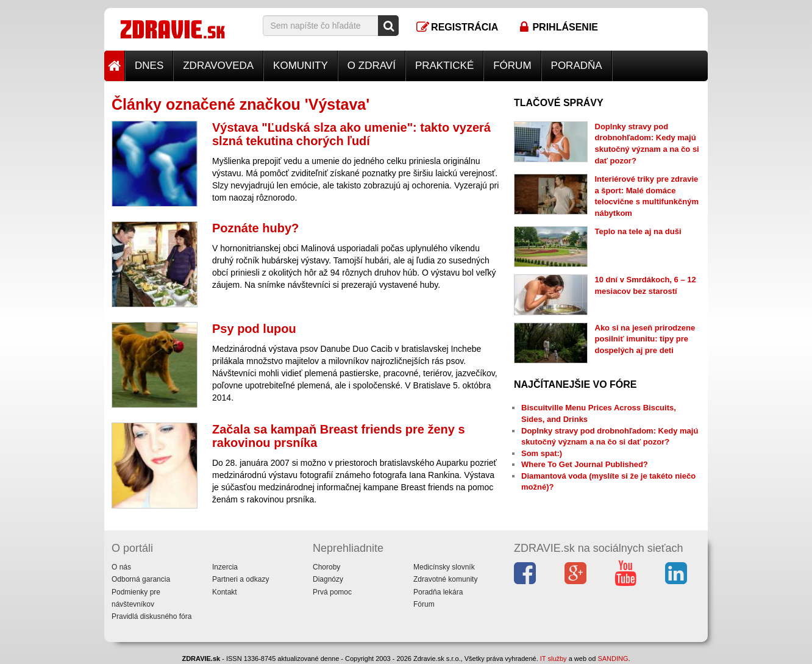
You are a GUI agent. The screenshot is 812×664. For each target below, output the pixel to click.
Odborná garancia (141, 579)
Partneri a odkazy (240, 579)
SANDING (613, 659)
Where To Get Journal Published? (585, 464)
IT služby (554, 659)
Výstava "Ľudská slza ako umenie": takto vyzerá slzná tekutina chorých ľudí (351, 134)
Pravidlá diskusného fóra (151, 616)
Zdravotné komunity (445, 579)
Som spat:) (542, 453)
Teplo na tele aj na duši (638, 231)
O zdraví (372, 66)
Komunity (301, 66)
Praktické (444, 66)
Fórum (512, 66)
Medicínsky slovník (444, 567)
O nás (121, 567)
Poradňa (577, 66)
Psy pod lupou (254, 329)
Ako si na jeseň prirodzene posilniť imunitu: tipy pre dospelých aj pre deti (645, 339)
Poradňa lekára (438, 592)
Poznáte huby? (255, 228)
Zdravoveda (218, 66)
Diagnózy (328, 579)
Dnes (149, 66)
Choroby (326, 567)
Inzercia (225, 567)
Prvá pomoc (332, 592)
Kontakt (225, 592)
